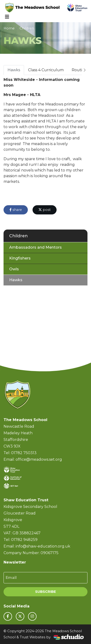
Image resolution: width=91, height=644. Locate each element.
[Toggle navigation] (7, 17)
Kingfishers (20, 258)
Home (9, 28)
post (45, 210)
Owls (14, 269)
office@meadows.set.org (39, 459)
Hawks (14, 70)
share (16, 210)
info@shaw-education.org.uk (43, 546)
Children (27, 28)
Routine (79, 70)
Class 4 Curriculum (46, 70)
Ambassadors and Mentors (35, 247)
